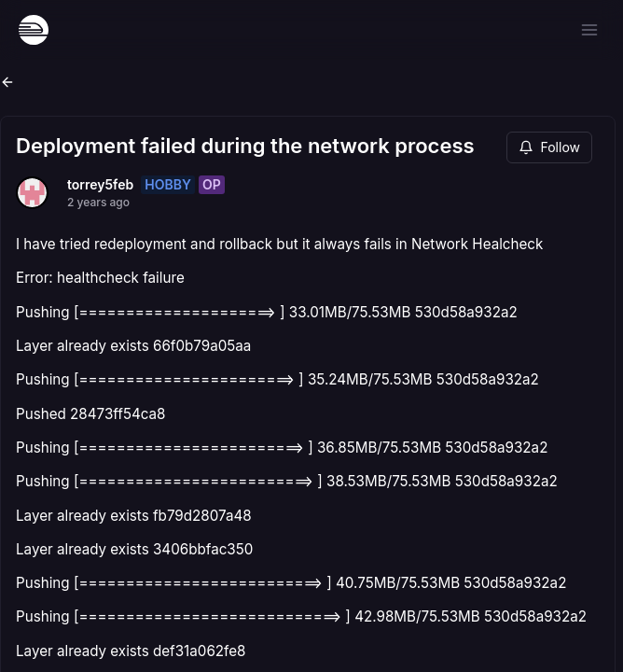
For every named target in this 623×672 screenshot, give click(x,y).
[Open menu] (589, 30)
